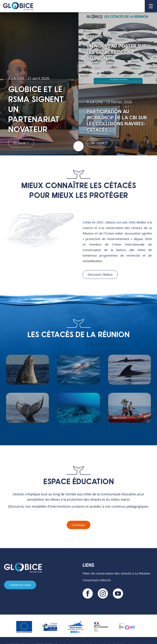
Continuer (78, 525)
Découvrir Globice (100, 274)
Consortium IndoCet (97, 580)
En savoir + (21, 143)
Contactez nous (20, 585)
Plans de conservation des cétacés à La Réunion (116, 573)
